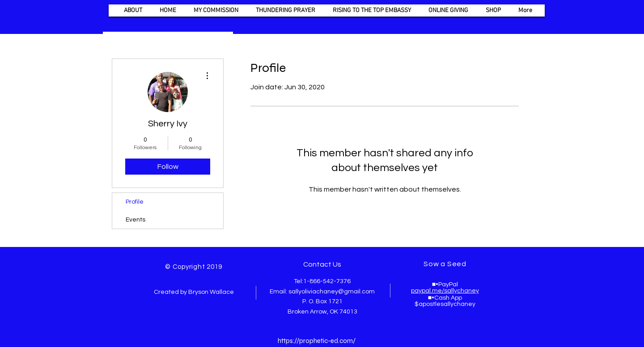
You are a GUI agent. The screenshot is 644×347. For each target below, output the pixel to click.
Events (136, 220)
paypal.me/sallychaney (445, 291)
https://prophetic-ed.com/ (317, 341)
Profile (135, 202)
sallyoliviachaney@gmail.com (332, 292)
